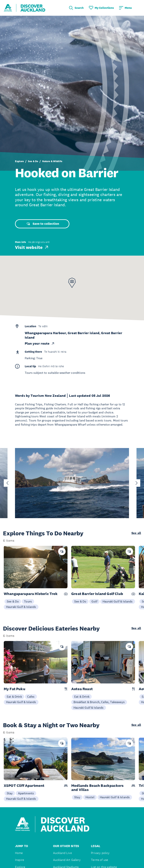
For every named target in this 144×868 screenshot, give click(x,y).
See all (136, 533)
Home (19, 853)
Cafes (31, 697)
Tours (28, 601)
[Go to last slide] (7, 483)
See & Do (33, 161)
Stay (10, 793)
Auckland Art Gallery (67, 860)
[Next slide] (136, 483)
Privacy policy (100, 853)
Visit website (32, 247)
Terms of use (99, 860)
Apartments (26, 793)
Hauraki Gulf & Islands (21, 607)
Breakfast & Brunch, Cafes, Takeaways (99, 702)
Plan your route (40, 343)
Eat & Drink (14, 697)
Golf (94, 601)
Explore (19, 161)
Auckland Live (62, 853)
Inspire (19, 860)
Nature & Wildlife (52, 161)
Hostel (90, 797)
